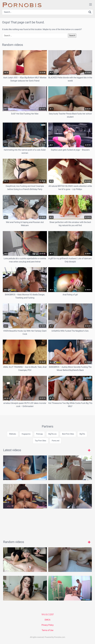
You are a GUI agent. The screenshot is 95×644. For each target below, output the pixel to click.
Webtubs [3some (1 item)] (13, 434)
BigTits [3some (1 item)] (82, 434)
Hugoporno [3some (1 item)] (26, 434)
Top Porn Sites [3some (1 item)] (40, 441)
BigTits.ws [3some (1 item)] (52, 434)
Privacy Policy (48, 625)
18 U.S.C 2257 (47, 615)
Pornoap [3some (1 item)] (39, 434)
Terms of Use (47, 630)
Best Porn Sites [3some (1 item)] (68, 434)
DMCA (47, 620)
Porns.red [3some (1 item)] (56, 441)
